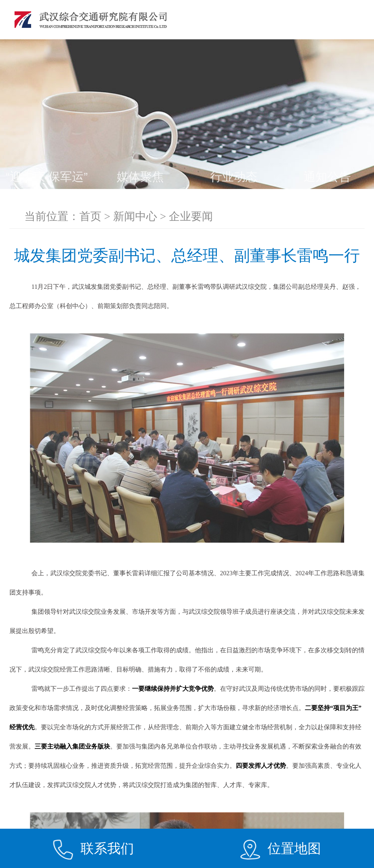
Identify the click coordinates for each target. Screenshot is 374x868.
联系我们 (107, 848)
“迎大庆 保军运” (47, 177)
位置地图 (294, 848)
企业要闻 (47, 201)
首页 (90, 216)
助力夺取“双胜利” (140, 201)
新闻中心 (135, 216)
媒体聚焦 (140, 177)
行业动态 (234, 177)
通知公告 (327, 177)
